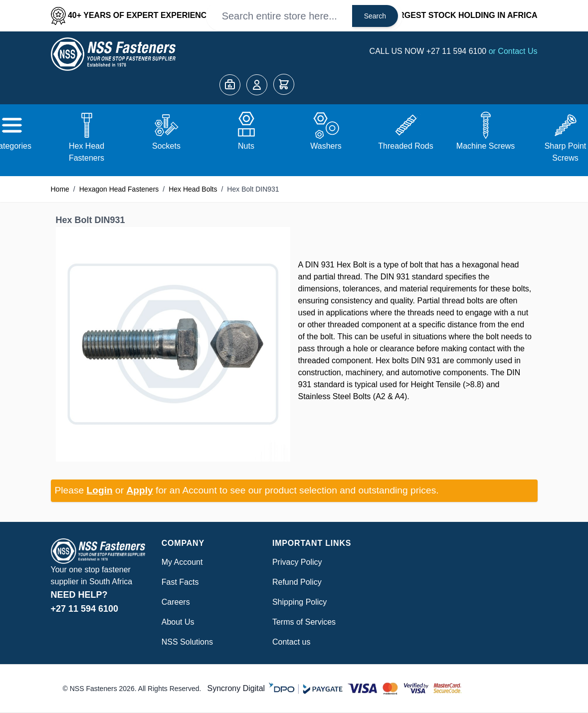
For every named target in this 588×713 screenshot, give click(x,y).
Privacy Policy (297, 562)
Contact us (291, 642)
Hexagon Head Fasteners (119, 189)
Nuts (246, 146)
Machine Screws (486, 146)
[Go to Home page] (113, 54)
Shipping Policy (299, 602)
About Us (178, 622)
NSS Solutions (187, 642)
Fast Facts (180, 582)
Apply (139, 490)
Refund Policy (297, 582)
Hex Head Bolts (193, 189)
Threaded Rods (405, 146)
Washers (326, 146)
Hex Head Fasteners (87, 152)
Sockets (166, 146)
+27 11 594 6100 (458, 51)
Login (100, 490)
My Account (182, 562)
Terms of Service (302, 622)
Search (375, 16)
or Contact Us (513, 51)
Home (60, 189)
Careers (176, 602)
